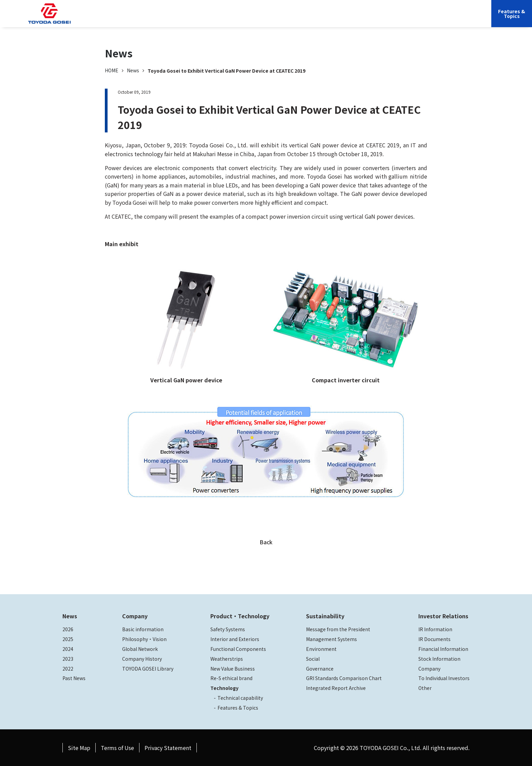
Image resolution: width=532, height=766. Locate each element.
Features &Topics (512, 14)
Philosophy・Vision (144, 639)
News (133, 70)
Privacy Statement (168, 748)
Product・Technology (240, 616)
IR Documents (434, 639)
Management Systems (331, 639)
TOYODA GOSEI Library (148, 669)
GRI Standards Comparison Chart (344, 678)
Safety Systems (228, 629)
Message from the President (338, 629)
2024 (68, 649)
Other (425, 688)
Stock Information (439, 659)
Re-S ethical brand (231, 678)
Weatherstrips (227, 659)
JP (421, 19)
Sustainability (342, 19)
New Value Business (233, 669)
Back (266, 542)
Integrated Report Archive (336, 688)
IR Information (435, 629)
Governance (320, 669)
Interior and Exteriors (235, 639)
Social (313, 659)
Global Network (140, 649)
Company (241, 19)
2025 (68, 639)
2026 (68, 629)
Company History (142, 659)
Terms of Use (117, 748)
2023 (68, 659)
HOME (112, 70)
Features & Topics (238, 708)
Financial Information (443, 649)
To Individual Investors (444, 678)
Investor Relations (388, 19)
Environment (321, 649)
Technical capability (240, 698)
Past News (74, 678)
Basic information (143, 629)
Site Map (79, 748)
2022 (68, 669)
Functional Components (238, 649)
